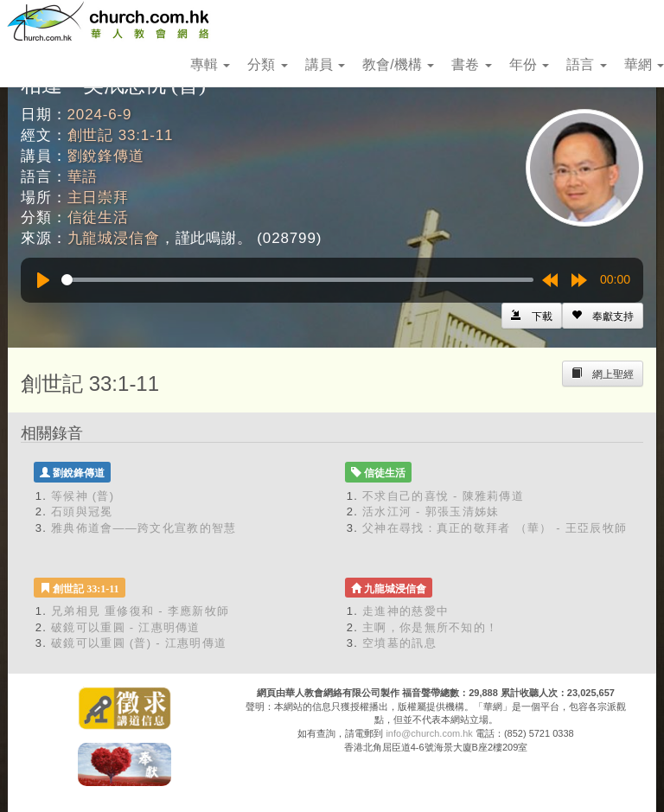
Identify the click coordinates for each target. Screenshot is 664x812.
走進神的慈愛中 (405, 611)
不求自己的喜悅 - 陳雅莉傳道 (443, 496)
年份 (529, 64)
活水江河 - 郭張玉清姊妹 (431, 511)
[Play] (43, 280)
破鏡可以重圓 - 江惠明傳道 (126, 627)
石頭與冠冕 (82, 511)
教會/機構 (398, 64)
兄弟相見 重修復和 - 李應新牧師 (140, 611)
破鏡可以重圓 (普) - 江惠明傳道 (139, 643)
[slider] (297, 280)
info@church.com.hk (429, 733)
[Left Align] (603, 316)
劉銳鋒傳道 (106, 156)
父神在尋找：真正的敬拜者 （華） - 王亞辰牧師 (495, 528)
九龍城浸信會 (114, 238)
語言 (586, 64)
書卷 (471, 64)
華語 (83, 177)
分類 (267, 64)
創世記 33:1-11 (121, 135)
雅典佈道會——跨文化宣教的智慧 (144, 528)
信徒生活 (98, 217)
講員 (325, 64)
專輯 (210, 64)
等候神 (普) (83, 496)
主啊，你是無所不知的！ (430, 627)
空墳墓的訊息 (399, 643)
